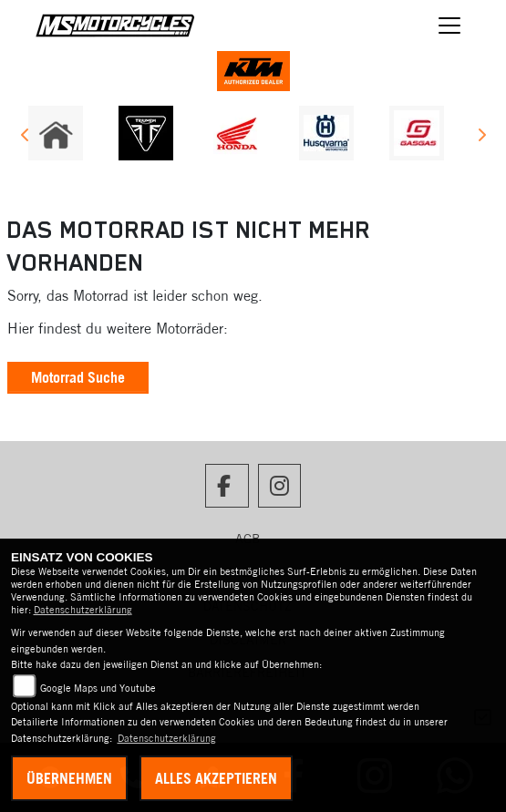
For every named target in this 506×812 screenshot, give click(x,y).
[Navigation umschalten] (449, 26)
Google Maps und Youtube (98, 688)
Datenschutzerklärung (83, 610)
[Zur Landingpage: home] (56, 133)
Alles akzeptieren (216, 778)
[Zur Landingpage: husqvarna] (326, 133)
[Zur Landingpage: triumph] (146, 133)
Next (481, 138)
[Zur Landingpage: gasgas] (417, 133)
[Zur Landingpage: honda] (236, 133)
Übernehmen (69, 778)
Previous (25, 138)
